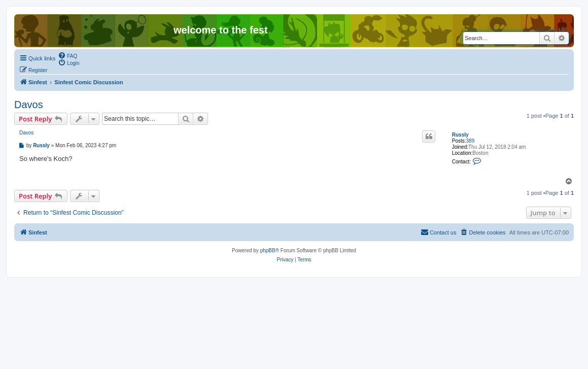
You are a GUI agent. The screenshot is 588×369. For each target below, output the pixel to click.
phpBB (268, 250)
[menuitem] (67, 55)
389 (471, 141)
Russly (460, 135)
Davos (29, 105)
